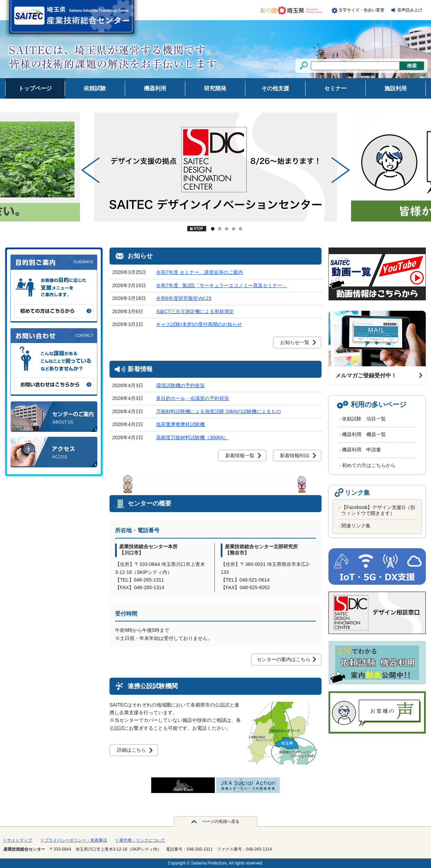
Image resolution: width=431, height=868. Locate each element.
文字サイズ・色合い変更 (361, 10)
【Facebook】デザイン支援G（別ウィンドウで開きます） (378, 510)
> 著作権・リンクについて (140, 840)
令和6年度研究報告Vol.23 (184, 298)
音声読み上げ (410, 10)
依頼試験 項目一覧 (364, 419)
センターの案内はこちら (284, 659)
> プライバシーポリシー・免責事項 (74, 840)
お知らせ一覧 (295, 342)
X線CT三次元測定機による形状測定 (195, 311)
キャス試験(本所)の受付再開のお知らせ (199, 324)
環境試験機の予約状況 (180, 385)
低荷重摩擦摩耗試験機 (180, 424)
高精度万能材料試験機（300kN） (192, 437)
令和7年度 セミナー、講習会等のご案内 (200, 272)
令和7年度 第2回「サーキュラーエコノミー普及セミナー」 (222, 285)
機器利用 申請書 (361, 450)
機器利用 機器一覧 (364, 434)
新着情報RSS (295, 456)
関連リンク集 (356, 526)
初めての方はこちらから (369, 465)
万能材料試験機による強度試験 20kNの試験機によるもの (218, 411)
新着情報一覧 (240, 456)
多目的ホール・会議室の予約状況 (193, 398)
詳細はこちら (131, 750)
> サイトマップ (18, 840)
